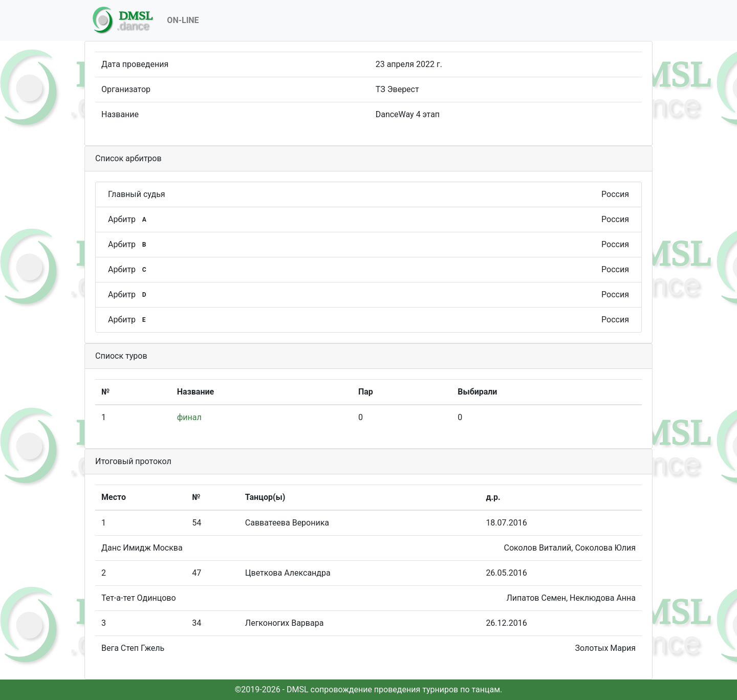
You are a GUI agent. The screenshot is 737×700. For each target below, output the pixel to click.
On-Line (183, 20)
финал (189, 417)
